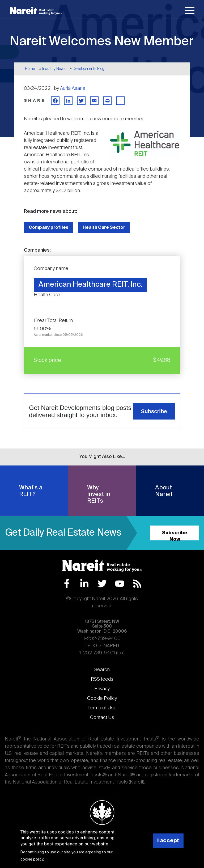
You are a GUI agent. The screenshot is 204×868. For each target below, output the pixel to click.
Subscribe (154, 411)
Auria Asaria (73, 88)
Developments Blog (89, 69)
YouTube (120, 584)
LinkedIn (84, 584)
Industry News (54, 69)
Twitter (102, 584)
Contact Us (102, 718)
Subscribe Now (175, 535)
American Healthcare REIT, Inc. (90, 285)
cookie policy (32, 859)
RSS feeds (102, 679)
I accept (168, 841)
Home (30, 69)
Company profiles (48, 228)
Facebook (67, 584)
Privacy (102, 689)
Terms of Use (102, 708)
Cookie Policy (102, 698)
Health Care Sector (104, 228)
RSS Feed (137, 584)
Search (102, 670)
